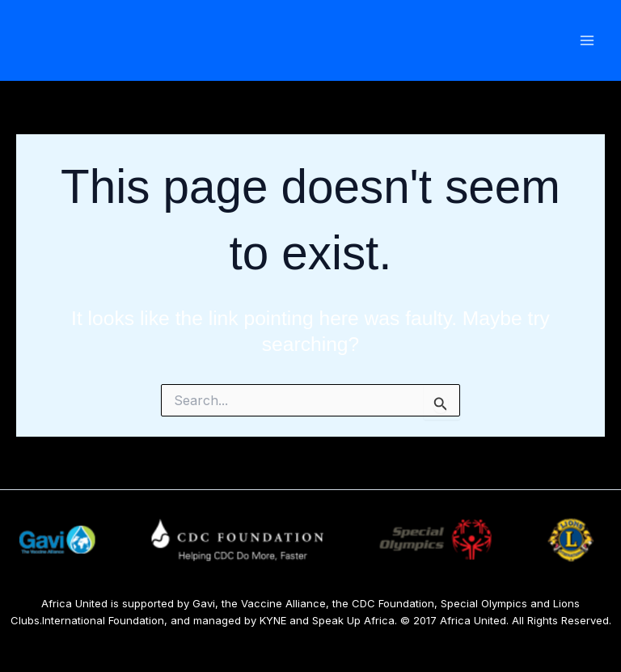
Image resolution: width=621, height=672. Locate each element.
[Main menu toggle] (587, 41)
